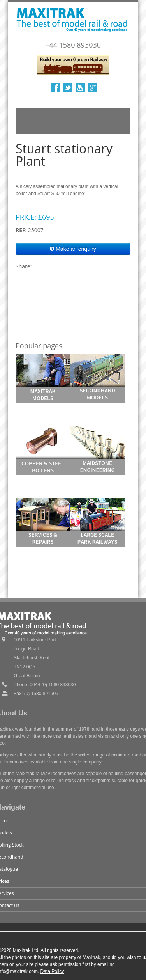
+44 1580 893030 (73, 45)
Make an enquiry (73, 249)
